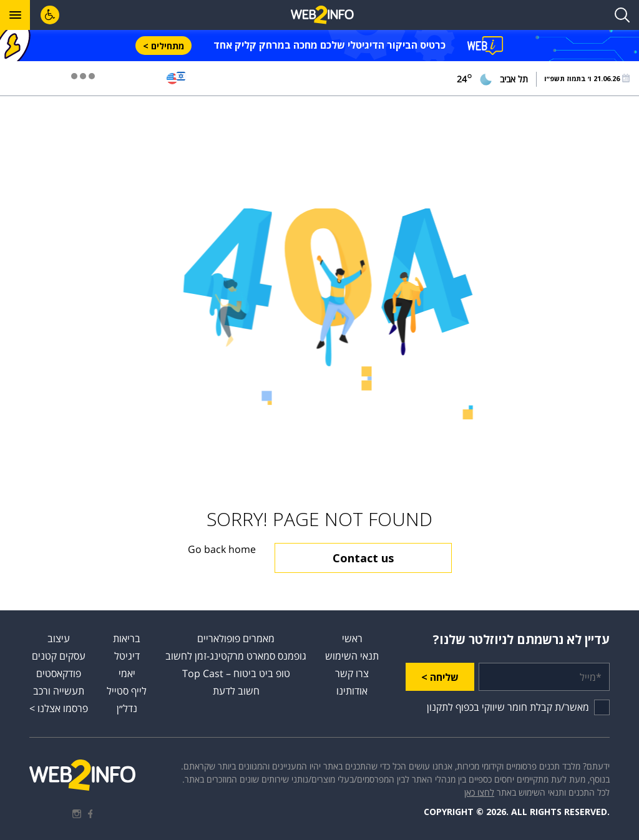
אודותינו (352, 691)
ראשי (352, 638)
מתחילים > (163, 46)
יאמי (127, 673)
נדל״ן (127, 708)
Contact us (363, 558)
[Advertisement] (319, 152)
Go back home (222, 549)
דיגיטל (127, 656)
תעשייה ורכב (59, 691)
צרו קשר (352, 673)
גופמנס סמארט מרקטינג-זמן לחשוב (236, 656)
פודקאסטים (59, 673)
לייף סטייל (127, 691)
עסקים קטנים (59, 656)
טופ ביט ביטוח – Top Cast (236, 673)
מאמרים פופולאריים (236, 638)
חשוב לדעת (236, 691)
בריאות (127, 638)
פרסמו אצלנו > (59, 708)
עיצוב (59, 638)
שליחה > (440, 677)
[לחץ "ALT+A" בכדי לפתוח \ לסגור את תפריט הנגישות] (50, 15)
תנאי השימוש (352, 656)
